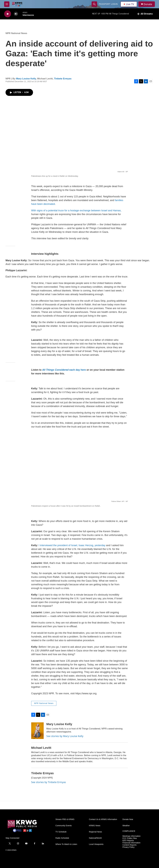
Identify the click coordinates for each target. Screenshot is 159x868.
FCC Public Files (130, 838)
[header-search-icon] (94, 4)
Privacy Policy (128, 847)
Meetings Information (131, 836)
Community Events (63, 826)
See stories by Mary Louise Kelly (65, 736)
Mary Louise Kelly (26, 79)
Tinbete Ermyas (63, 79)
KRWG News (95, 826)
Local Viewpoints (96, 844)
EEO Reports (128, 841)
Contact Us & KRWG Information (103, 819)
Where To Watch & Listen (66, 844)
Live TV (129, 4)
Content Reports (129, 845)
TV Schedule (61, 832)
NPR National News (16, 33)
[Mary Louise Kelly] (37, 731)
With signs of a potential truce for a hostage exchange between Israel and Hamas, (76, 210)
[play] (8, 14)
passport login (108, 4)
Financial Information (131, 843)
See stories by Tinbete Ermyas (49, 782)
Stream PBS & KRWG (65, 819)
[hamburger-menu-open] (7, 4)
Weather (126, 826)
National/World (95, 838)
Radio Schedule (62, 838)
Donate (148, 4)
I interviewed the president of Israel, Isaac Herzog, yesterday (72, 545)
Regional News (95, 832)
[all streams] (145, 14)
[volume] (16, 14)
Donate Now (128, 819)
